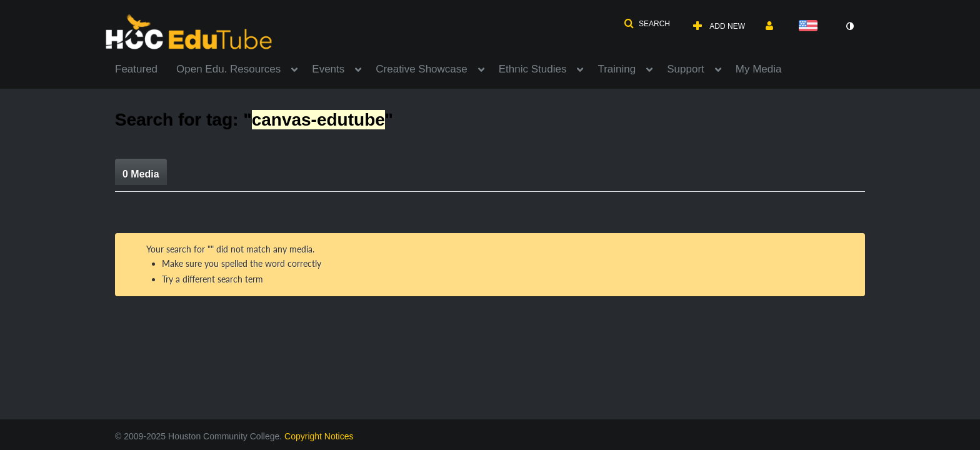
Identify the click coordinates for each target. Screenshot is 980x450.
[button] (647, 24)
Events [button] (328, 69)
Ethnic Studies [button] (533, 69)
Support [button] (686, 69)
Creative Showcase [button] (421, 69)
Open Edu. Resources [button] (228, 69)
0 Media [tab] (141, 174)
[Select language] (811, 27)
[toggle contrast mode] (849, 26)
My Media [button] (759, 69)
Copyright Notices (319, 436)
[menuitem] (146, 68)
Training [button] (617, 69)
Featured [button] (136, 69)
